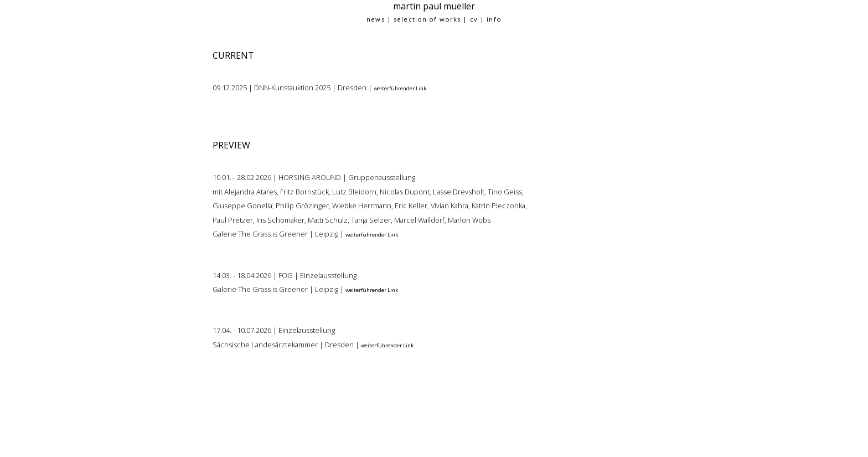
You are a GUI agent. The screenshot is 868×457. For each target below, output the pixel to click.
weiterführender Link (400, 88)
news (375, 19)
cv (474, 19)
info (494, 19)
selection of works (427, 19)
